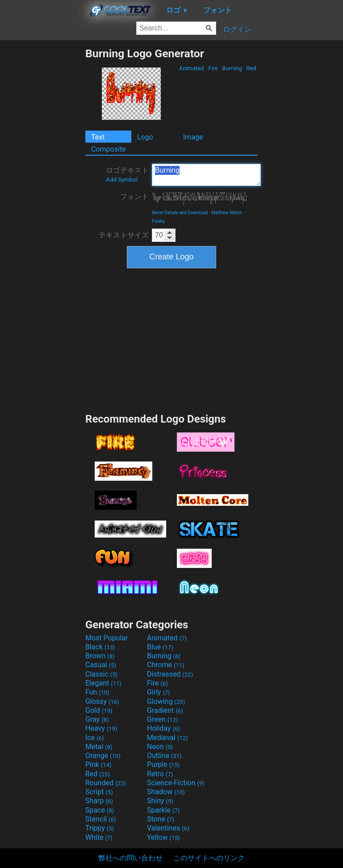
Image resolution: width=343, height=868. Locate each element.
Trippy (100, 828)
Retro (160, 774)
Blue (160, 647)
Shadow (166, 792)
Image (193, 137)
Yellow (163, 837)
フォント (134, 197)
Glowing (166, 701)
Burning (232, 68)
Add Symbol (122, 180)
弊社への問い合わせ (130, 858)
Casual (101, 665)
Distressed (170, 674)
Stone (161, 819)
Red (251, 68)
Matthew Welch (227, 213)
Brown (100, 656)
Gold (99, 710)
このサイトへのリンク (209, 858)
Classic (101, 674)
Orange (103, 756)
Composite (109, 149)
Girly (159, 692)
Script (99, 792)
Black (100, 647)
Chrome (166, 665)
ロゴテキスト (127, 174)
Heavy (101, 728)
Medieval (167, 738)
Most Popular (107, 638)
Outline (164, 756)
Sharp (99, 801)
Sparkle (163, 810)
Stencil (100, 819)
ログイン (237, 29)
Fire (213, 68)
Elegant (103, 683)
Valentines (168, 828)
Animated (191, 68)
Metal (99, 747)
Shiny (160, 801)
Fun (97, 692)
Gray (97, 719)
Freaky (158, 221)
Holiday (163, 728)
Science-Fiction (176, 783)
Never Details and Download (180, 213)
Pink (98, 764)
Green (163, 719)
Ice (94, 738)
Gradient (165, 710)
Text (98, 137)
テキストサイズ (124, 235)
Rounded (106, 783)
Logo (145, 137)
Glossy (102, 701)
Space (100, 810)
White (99, 837)
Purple (163, 764)
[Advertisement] (42, 181)
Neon (160, 747)
